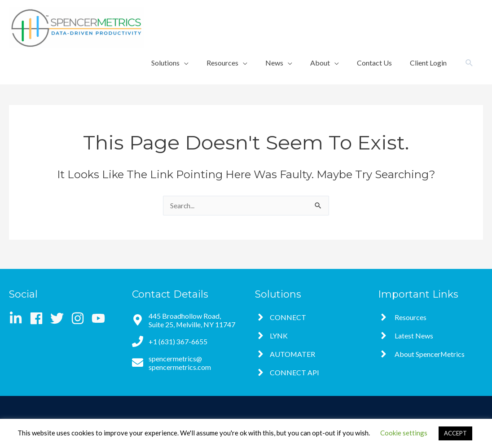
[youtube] (100, 318)
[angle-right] (281, 317)
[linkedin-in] (19, 318)
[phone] (170, 341)
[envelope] (184, 363)
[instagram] (81, 318)
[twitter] (60, 318)
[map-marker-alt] (184, 320)
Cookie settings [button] (404, 433)
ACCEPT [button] (455, 433)
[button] (469, 63)
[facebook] (39, 318)
